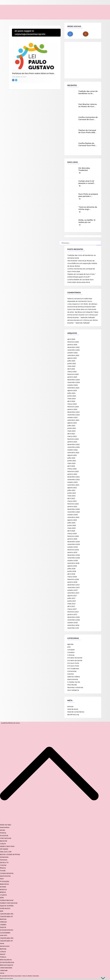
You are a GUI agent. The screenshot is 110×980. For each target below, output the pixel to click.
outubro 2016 (73, 623)
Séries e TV (4, 863)
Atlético (3, 892)
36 (80, 173)
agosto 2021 (72, 488)
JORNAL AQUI (3, 922)
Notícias (3, 919)
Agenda (70, 644)
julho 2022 (71, 458)
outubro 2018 (73, 561)
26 (80, 212)
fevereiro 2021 (73, 504)
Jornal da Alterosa (7, 962)
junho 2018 (72, 571)
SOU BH (2, 944)
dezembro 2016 (74, 617)
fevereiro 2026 (73, 342)
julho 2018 (71, 569)
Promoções (5, 881)
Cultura (3, 844)
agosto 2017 (72, 596)
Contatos (71, 652)
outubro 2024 (73, 385)
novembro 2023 (74, 415)
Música (3, 868)
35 (80, 199)
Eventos (71, 674)
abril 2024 (71, 401)
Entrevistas (72, 671)
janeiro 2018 (72, 582)
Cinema (3, 865)
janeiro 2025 (72, 377)
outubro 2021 (72, 482)
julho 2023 (71, 426)
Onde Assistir (5, 908)
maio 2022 (71, 463)
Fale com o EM (6, 852)
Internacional (6, 838)
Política (3, 833)
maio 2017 (72, 604)
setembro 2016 (73, 625)
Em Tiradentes (73, 669)
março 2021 (72, 501)
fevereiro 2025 (73, 374)
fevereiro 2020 (73, 536)
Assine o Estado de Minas (10, 854)
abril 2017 (71, 606)
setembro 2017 (73, 593)
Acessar (70, 707)
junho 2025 (72, 364)
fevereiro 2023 (73, 439)
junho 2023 (72, 428)
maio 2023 (71, 431)
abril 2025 (71, 369)
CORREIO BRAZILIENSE (6, 968)
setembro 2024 (73, 388)
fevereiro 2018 (73, 579)
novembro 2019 (74, 544)
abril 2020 (71, 531)
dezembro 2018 (74, 555)
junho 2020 (72, 525)
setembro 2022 (73, 453)
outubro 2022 (72, 450)
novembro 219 (73, 628)
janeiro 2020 (72, 539)
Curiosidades (5, 933)
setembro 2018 (73, 563)
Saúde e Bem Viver (7, 846)
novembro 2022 (74, 447)
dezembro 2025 (73, 347)
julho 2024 (71, 393)
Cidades (3, 925)
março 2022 (72, 469)
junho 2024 (72, 396)
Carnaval (71, 650)
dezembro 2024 (74, 380)
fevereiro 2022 (73, 471)
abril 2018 (71, 574)
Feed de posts (73, 709)
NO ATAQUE (3, 887)
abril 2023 (71, 434)
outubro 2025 (72, 353)
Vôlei (2, 898)
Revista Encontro (5, 946)
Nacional (4, 841)
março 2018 (72, 577)
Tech (2, 879)
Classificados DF (6, 917)
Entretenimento (4, 857)
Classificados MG (7, 914)
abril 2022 (71, 466)
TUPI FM (2, 973)
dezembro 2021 (73, 477)
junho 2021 (72, 493)
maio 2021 (71, 496)
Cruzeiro (3, 895)
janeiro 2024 (72, 409)
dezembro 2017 (74, 585)
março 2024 (72, 404)
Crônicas (71, 655)
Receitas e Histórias (75, 687)
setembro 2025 (73, 355)
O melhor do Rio (74, 682)
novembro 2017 (74, 588)
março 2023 (72, 436)
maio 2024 (72, 399)
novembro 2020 (74, 512)
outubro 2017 (73, 590)
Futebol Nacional (7, 900)
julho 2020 (71, 523)
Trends (3, 871)
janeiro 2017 (72, 615)
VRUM (2, 911)
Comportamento (7, 873)
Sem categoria (73, 690)
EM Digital (4, 849)
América (3, 890)
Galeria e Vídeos (74, 677)
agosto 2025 (72, 358)
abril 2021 (71, 498)
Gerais (3, 830)
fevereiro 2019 (73, 550)
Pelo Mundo (72, 685)
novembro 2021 (74, 480)
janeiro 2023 (72, 442)
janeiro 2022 (72, 474)
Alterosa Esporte (7, 965)
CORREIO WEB (4, 971)
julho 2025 (71, 361)
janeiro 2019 (72, 552)
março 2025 (72, 372)
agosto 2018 (72, 566)
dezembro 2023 (73, 412)
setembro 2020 (73, 517)
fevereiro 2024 (73, 407)
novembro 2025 (74, 350)
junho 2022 (72, 461)
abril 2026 (71, 339)
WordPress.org (73, 715)
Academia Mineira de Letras (11, 723)
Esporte (3, 927)
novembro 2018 (74, 558)
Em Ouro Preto (73, 663)
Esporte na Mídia (7, 906)
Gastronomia (73, 679)
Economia (4, 836)
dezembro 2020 (74, 509)
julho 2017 (71, 598)
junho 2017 (72, 601)
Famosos (4, 860)
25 (80, 225)
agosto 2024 (72, 391)
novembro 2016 (74, 620)
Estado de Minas (5, 828)
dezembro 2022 (73, 444)
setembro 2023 (73, 420)
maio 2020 (72, 528)
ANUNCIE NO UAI (4, 884)
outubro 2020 (73, 515)
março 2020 (72, 534)
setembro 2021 (73, 485)
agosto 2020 (72, 520)
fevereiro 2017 (73, 612)
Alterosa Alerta (6, 960)
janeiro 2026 (72, 345)
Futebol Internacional (9, 903)
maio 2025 (71, 366)
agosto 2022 (72, 455)
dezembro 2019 (74, 542)
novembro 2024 (74, 382)
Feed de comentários (76, 712)
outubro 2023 (72, 418)
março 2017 (72, 609)
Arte (69, 647)
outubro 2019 (73, 547)
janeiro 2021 (72, 507)
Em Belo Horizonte (75, 658)
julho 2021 (71, 490)
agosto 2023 (72, 423)
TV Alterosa (3, 957)
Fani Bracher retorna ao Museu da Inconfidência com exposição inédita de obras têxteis (82, 263)
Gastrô (3, 954)
